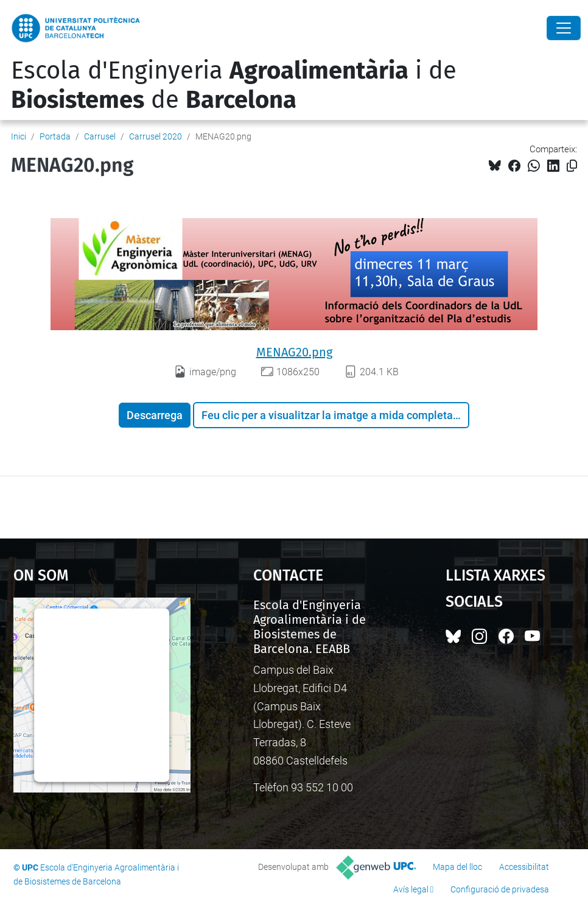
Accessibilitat (524, 867)
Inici (19, 136)
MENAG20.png (294, 352)
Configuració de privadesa (500, 889)
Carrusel (100, 136)
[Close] (564, 28)
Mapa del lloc (457, 867)
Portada (55, 136)
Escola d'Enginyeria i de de (234, 85)
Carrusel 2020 (156, 136)
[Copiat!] (572, 166)
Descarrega (155, 415)
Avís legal (411, 889)
